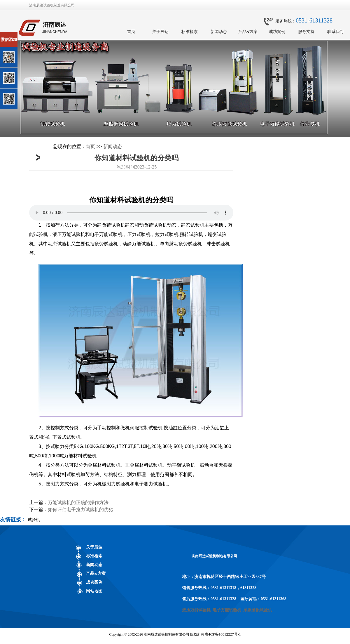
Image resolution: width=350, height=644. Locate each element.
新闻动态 (219, 32)
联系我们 (335, 32)
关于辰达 (160, 32)
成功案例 (277, 32)
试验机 (34, 520)
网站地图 (94, 591)
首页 (131, 32)
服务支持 (306, 32)
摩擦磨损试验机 (258, 610)
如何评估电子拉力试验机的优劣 (80, 510)
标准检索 (190, 32)
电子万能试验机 (227, 610)
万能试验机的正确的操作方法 (78, 502)
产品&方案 (248, 32)
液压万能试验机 (196, 610)
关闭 (30, 35)
